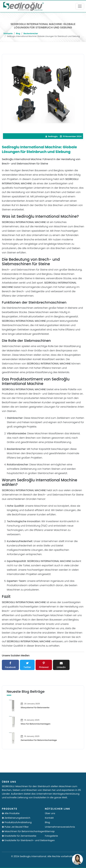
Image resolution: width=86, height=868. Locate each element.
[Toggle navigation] (80, 6)
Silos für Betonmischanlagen (36, 724)
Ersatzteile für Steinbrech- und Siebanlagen (22, 840)
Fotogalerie (51, 836)
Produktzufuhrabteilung (17, 822)
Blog (18, 33)
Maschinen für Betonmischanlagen (22, 831)
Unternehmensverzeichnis (60, 827)
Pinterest (44, 665)
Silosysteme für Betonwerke (35, 708)
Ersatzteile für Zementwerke (19, 836)
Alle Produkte (11, 813)
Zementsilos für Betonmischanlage (39, 740)
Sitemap (50, 831)
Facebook (10, 665)
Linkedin (61, 665)
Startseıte (8, 33)
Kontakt (49, 818)
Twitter (27, 665)
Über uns (50, 813)
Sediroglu (52, 136)
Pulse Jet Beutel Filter (15, 827)
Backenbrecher (31, 33)
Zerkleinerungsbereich (16, 818)
